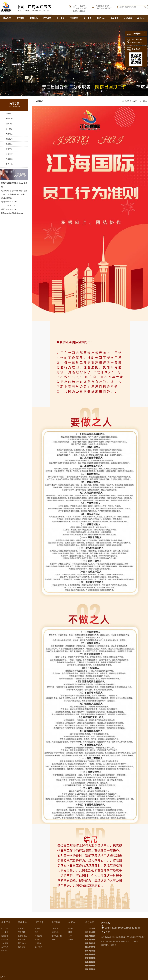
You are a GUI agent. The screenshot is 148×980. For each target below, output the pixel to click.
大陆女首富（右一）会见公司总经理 (90, 970)
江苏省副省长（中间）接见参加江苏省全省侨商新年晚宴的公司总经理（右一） (90, 955)
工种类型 (38, 947)
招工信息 (47, 18)
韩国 (70, 932)
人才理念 (5, 947)
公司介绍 (5, 928)
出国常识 (55, 928)
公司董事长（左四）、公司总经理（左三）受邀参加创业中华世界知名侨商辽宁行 (90, 959)
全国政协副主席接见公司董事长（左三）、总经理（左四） (90, 929)
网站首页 (7, 18)
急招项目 (38, 940)
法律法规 (55, 932)
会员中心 (141, 18)
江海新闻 (21, 928)
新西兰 (71, 928)
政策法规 (38, 943)
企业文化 (5, 932)
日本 (70, 936)
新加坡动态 (22, 936)
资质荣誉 (5, 936)
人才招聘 (5, 943)
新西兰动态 (22, 943)
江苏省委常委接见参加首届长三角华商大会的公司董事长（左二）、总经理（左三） (90, 948)
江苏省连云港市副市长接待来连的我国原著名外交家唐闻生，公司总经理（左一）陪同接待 (90, 966)
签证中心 (101, 18)
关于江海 (20, 18)
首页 (135, 101)
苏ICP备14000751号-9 (114, 942)
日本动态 (21, 940)
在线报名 (137, 34)
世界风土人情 (57, 936)
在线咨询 (128, 18)
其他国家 (38, 936)
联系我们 (5, 951)
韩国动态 (21, 947)
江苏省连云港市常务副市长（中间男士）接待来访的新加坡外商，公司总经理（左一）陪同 (90, 962)
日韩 (37, 932)
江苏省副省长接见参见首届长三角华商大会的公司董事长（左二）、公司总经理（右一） (90, 944)
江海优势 (5, 940)
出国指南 (74, 18)
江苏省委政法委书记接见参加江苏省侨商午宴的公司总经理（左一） (90, 940)
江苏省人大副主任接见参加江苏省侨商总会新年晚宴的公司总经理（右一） (90, 951)
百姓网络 (134, 942)
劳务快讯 (21, 932)
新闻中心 (34, 18)
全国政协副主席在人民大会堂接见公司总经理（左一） (90, 933)
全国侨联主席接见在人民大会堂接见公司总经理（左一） (90, 936)
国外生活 (87, 18)
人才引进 (61, 18)
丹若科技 (113, 945)
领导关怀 (114, 18)
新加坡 (37, 928)
